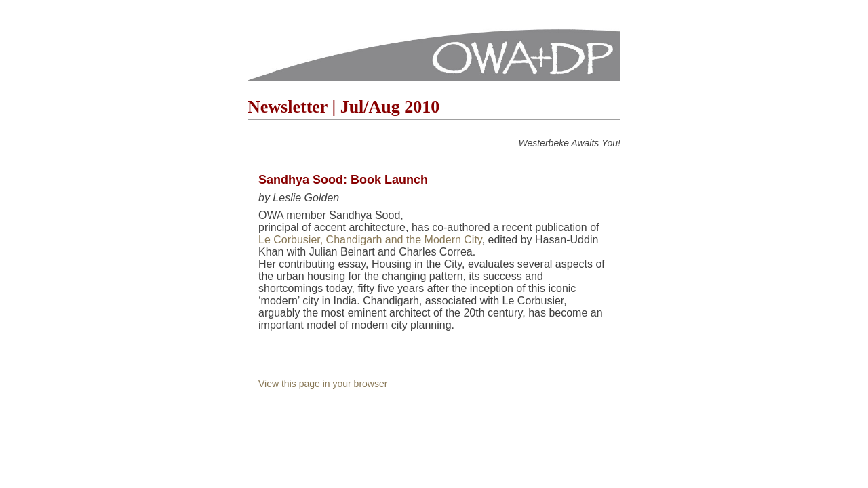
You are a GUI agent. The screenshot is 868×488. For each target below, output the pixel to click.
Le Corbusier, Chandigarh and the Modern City (370, 240)
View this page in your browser (323, 384)
